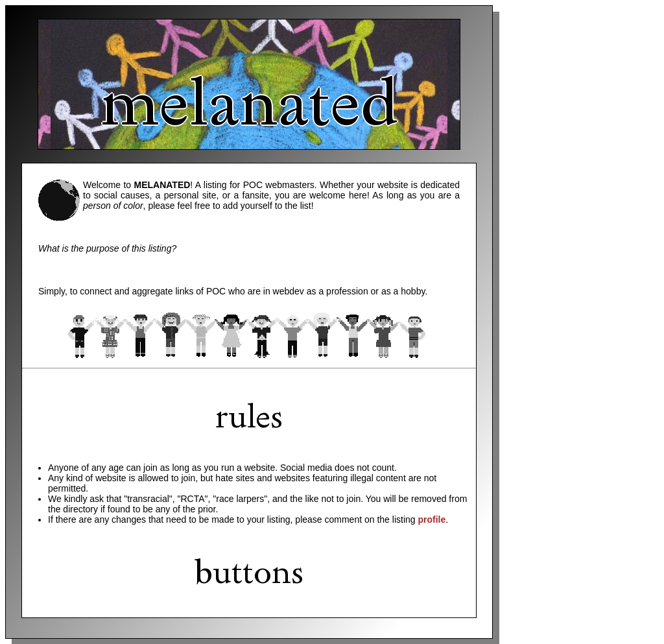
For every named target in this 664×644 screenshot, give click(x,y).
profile (432, 519)
